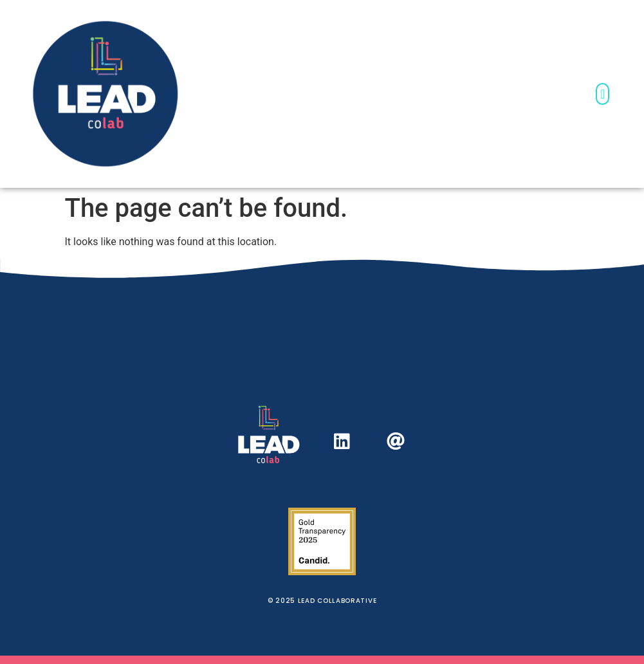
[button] (603, 94)
